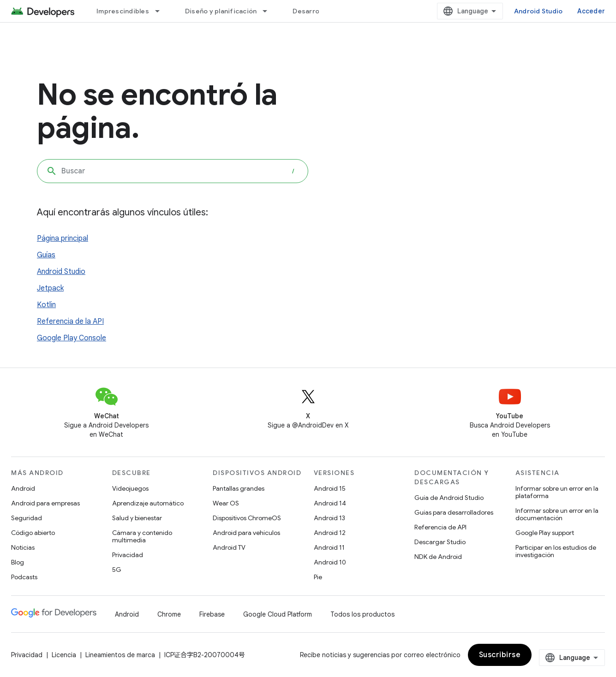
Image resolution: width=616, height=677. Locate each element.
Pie (318, 577)
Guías (46, 255)
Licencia (64, 655)
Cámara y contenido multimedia (142, 536)
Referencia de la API (70, 321)
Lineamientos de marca (120, 655)
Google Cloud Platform (278, 614)
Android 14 (330, 503)
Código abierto (33, 533)
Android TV (229, 547)
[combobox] (173, 171)
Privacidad (128, 555)
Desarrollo (310, 11)
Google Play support (545, 533)
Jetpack (50, 288)
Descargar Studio (440, 542)
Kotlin (46, 305)
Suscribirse (500, 655)
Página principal (63, 238)
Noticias (23, 547)
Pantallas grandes (239, 488)
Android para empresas (45, 503)
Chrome (169, 614)
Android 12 (330, 533)
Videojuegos (130, 488)
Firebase (212, 614)
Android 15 (330, 488)
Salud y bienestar (137, 518)
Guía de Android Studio (449, 498)
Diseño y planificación (221, 11)
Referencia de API (440, 527)
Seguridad (27, 518)
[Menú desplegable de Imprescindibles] (161, 11)
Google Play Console (72, 338)
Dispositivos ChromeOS (247, 518)
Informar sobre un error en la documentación (557, 514)
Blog (18, 562)
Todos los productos (362, 614)
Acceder (591, 11)
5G (117, 570)
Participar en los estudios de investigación (556, 551)
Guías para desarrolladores (454, 512)
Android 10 (330, 562)
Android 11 (329, 547)
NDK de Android (438, 557)
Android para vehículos (246, 533)
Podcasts (24, 577)
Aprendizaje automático (148, 503)
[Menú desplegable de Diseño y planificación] (269, 11)
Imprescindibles (123, 11)
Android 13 (329, 518)
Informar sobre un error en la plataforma (557, 492)
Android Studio (538, 11)
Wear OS (226, 503)
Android (23, 488)
